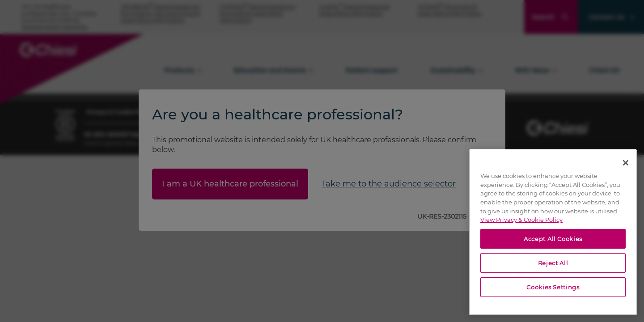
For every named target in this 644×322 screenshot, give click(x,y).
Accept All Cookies (553, 239)
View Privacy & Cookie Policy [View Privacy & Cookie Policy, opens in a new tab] (521, 220)
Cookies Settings (553, 287)
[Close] (626, 163)
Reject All (553, 263)
